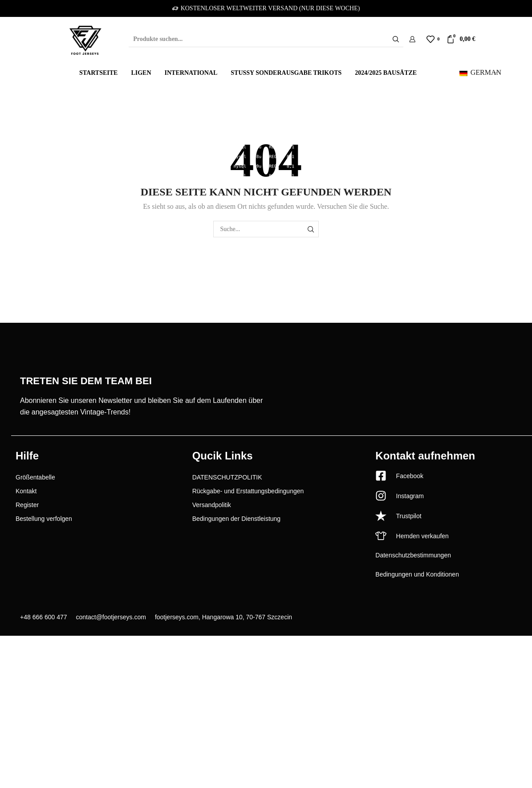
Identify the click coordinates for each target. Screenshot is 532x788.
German (480, 72)
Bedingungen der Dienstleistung (236, 519)
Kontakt (26, 491)
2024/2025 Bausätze (386, 73)
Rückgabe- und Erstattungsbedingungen (248, 491)
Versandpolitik (212, 505)
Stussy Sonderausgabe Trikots (286, 73)
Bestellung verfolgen (44, 519)
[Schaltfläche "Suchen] (396, 39)
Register (27, 505)
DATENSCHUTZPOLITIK (227, 477)
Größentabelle (35, 477)
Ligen (141, 73)
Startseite (98, 73)
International (191, 73)
